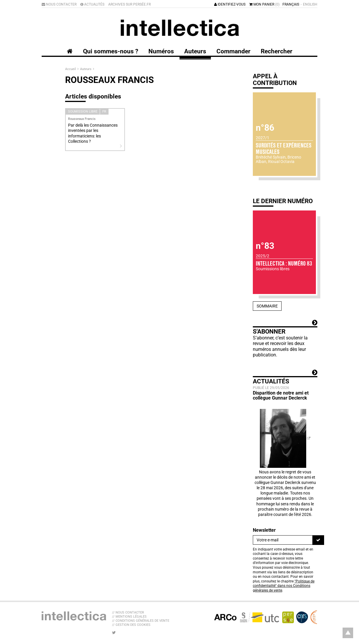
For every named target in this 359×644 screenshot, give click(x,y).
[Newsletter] (283, 540)
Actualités (92, 4)
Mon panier (264, 4)
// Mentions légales (129, 617)
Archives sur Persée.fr (129, 4)
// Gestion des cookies (131, 625)
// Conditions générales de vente (141, 621)
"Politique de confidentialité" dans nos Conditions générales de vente (284, 586)
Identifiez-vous (230, 4)
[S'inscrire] (318, 540)
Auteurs (86, 69)
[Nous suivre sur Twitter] (114, 633)
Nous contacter (59, 4)
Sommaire (267, 306)
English (310, 4)
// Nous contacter (128, 612)
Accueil (71, 69)
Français (291, 4)
